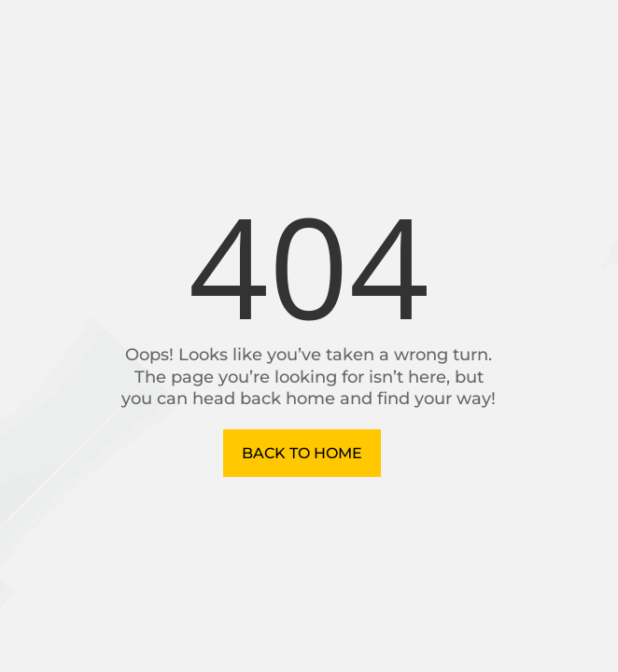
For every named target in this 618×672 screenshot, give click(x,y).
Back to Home (302, 453)
